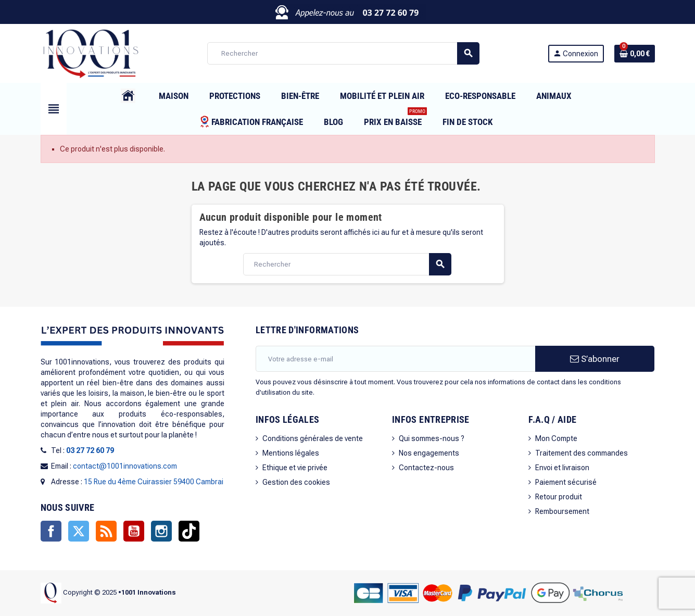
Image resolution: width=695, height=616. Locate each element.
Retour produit (559, 497)
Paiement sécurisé (566, 482)
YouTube (134, 531)
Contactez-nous (426, 468)
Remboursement (562, 511)
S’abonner (595, 359)
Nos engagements (429, 453)
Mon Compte (556, 438)
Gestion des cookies (296, 482)
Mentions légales (291, 453)
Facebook (51, 531)
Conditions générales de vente (313, 438)
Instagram (161, 531)
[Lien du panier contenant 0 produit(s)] (635, 54)
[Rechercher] (343, 53)
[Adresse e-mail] (395, 359)
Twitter (79, 531)
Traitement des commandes (582, 453)
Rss (106, 531)
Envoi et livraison (562, 468)
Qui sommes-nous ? (432, 438)
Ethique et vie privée (295, 468)
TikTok (189, 531)
